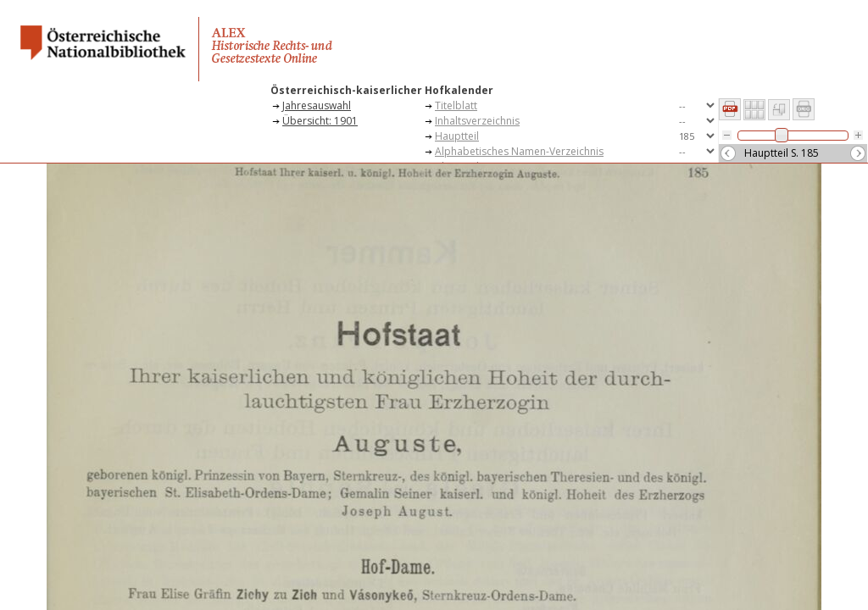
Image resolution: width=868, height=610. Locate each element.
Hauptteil (457, 136)
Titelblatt (456, 105)
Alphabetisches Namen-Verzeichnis (519, 151)
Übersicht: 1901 (320, 121)
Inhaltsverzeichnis (477, 121)
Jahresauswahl (317, 105)
